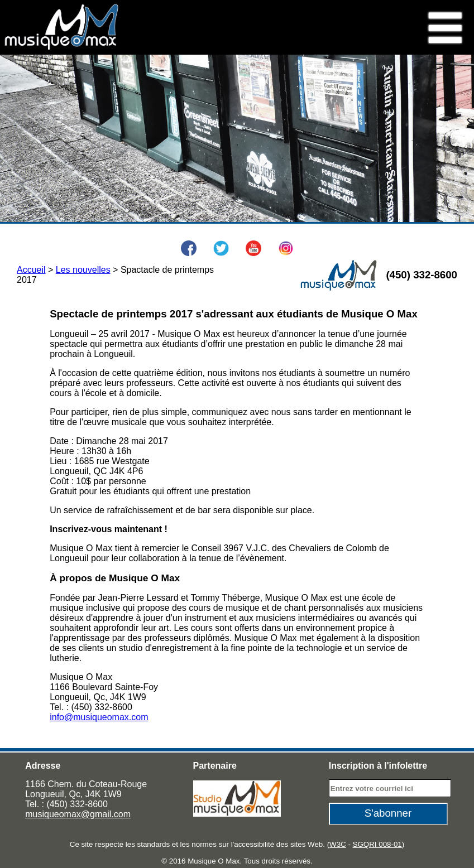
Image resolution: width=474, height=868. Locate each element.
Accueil (31, 270)
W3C (338, 844)
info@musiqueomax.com (99, 717)
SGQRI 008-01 (377, 844)
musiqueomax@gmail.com (78, 814)
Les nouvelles (83, 270)
